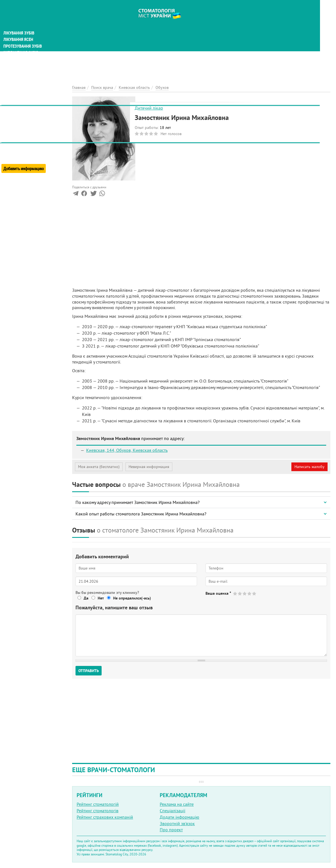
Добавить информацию (25, 158)
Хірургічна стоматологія (28, 84)
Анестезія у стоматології (27, 77)
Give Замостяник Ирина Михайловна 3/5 (245, 593)
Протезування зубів (23, 37)
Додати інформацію (180, 817)
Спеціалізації (172, 811)
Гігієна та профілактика (27, 50)
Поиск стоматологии (25, 103)
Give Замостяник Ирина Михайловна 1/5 (235, 593)
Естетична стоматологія (27, 91)
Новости (13, 122)
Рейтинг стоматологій (98, 804)
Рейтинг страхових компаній (105, 817)
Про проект (171, 830)
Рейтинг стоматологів (98, 811)
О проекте (13, 139)
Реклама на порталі (21, 145)
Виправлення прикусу (25, 71)
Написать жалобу (309, 467)
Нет (101, 598)
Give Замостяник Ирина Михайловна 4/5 (250, 593)
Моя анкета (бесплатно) (99, 467)
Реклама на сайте (177, 804)
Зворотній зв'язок (177, 823)
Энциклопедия (19, 128)
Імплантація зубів (21, 44)
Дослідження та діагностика (31, 64)
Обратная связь (18, 152)
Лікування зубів (20, 24)
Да (86, 598)
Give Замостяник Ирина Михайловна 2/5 (240, 593)
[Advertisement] (201, 39)
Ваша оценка (218, 593)
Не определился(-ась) (132, 598)
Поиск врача (17, 109)
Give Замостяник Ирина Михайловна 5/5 (254, 593)
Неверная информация (149, 467)
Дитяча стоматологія (24, 57)
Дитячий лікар (149, 108)
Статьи (11, 116)
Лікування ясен (19, 30)
